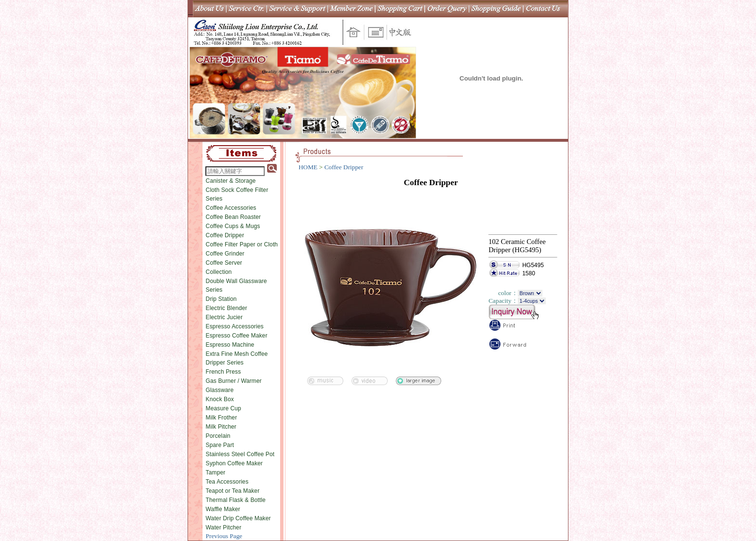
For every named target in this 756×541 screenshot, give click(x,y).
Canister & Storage (231, 181)
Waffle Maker (223, 509)
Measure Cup (224, 408)
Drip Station (221, 299)
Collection (219, 272)
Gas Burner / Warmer (234, 381)
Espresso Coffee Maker (237, 336)
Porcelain (218, 436)
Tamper (216, 473)
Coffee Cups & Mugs (233, 226)
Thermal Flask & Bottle (236, 500)
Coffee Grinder (225, 254)
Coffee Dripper (225, 235)
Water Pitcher (224, 527)
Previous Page (224, 536)
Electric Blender (227, 308)
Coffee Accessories (231, 208)
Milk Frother (222, 418)
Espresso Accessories (235, 326)
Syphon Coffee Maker (234, 463)
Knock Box (220, 399)
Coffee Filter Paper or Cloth (242, 244)
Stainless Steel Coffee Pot (240, 454)
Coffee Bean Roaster (233, 217)
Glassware (220, 390)
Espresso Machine (230, 345)
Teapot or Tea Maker (233, 491)
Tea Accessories (227, 482)
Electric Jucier (224, 317)
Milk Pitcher (221, 427)
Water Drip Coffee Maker (238, 518)
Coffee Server (224, 263)
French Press (223, 372)
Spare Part (220, 445)
